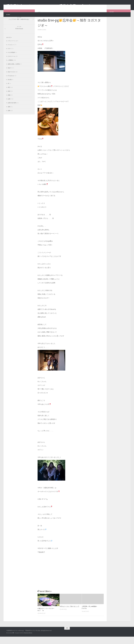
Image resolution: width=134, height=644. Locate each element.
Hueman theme (28, 640)
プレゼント (11, 52)
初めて (10, 75)
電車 (9, 114)
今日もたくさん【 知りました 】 (70, 614)
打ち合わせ (11, 83)
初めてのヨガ (12, 79)
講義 (9, 102)
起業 (9, 106)
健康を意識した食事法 (14, 71)
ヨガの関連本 (12, 60)
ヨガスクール (12, 64)
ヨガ (39, 20)
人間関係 (10, 68)
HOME (8, 15)
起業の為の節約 (12, 110)
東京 (9, 95)
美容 (9, 99)
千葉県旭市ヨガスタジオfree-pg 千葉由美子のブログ (48, 6)
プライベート (12, 48)
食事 (9, 118)
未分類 (10, 87)
